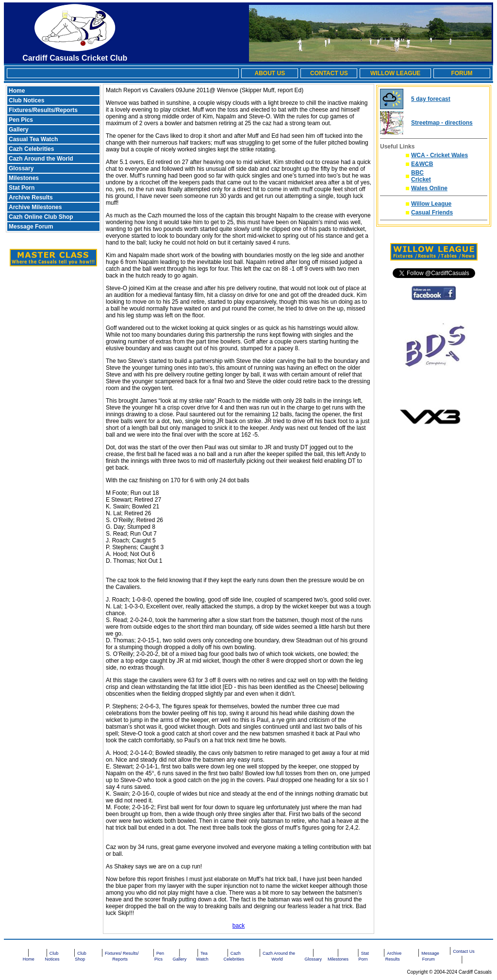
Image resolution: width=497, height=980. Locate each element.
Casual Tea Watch (33, 139)
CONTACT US (329, 73)
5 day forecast (431, 99)
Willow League (431, 204)
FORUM (462, 73)
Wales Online (429, 188)
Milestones (24, 178)
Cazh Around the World (41, 159)
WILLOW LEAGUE (395, 73)
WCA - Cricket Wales (439, 155)
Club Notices (26, 100)
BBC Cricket (421, 176)
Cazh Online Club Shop (41, 217)
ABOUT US (270, 73)
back (239, 926)
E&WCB (422, 164)
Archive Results (31, 197)
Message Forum (31, 227)
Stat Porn (22, 188)
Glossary (21, 168)
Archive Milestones (35, 207)
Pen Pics (21, 120)
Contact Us (464, 951)
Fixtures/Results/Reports (43, 110)
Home (17, 91)
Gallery (19, 130)
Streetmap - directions (442, 123)
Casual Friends (432, 212)
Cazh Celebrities (31, 149)
